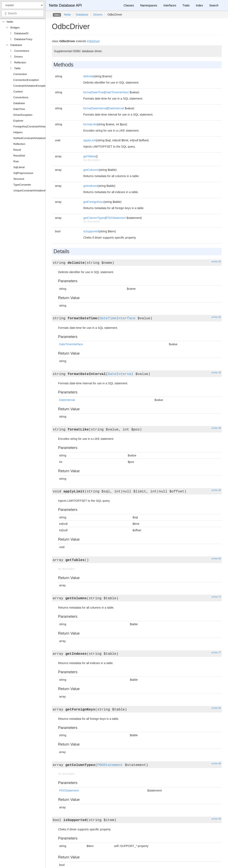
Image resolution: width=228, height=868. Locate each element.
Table (17, 68)
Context (18, 92)
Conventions (22, 51)
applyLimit (90, 140)
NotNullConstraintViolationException (35, 138)
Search (214, 5)
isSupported (91, 231)
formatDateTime (94, 92)
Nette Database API (65, 5)
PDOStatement (116, 218)
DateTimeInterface (117, 92)
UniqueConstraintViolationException (35, 190)
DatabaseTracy (23, 39)
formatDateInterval (95, 108)
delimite (88, 76)
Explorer (18, 121)
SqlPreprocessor (23, 173)
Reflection (20, 62)
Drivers (18, 57)
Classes (129, 5)
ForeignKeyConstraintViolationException (37, 126)
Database (16, 45)
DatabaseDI (21, 33)
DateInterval (116, 108)
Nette (10, 22)
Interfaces (170, 5)
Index (199, 5)
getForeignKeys (93, 202)
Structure (19, 179)
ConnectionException (26, 80)
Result (17, 150)
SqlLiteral (19, 167)
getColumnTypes (94, 218)
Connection (20, 74)
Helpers (18, 132)
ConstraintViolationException (31, 86)
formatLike (90, 124)
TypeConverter (22, 185)
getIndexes (90, 186)
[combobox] (23, 13)
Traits (186, 5)
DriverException (23, 115)
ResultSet (19, 156)
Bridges (15, 28)
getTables (89, 156)
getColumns (91, 170)
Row (16, 161)
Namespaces (149, 5)
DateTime (19, 109)
